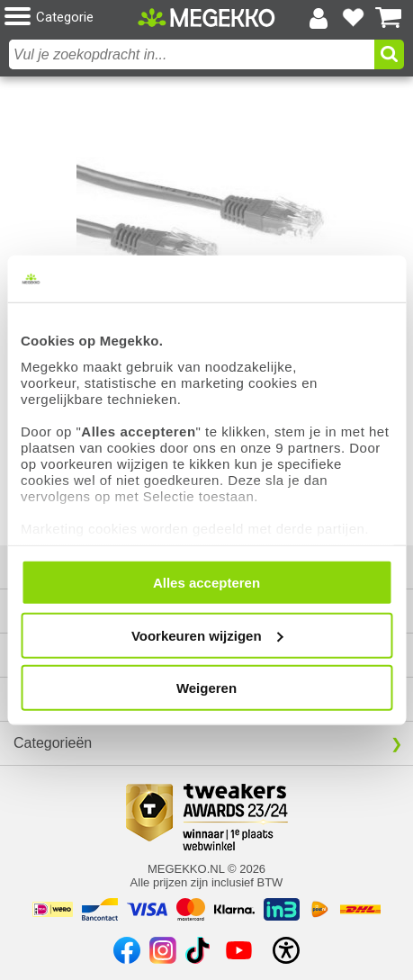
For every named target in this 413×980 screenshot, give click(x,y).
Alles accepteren (206, 583)
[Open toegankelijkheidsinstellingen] (286, 950)
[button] (71, 18)
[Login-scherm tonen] (319, 18)
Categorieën (53, 743)
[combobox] (192, 54)
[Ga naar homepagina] (206, 17)
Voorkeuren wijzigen (207, 635)
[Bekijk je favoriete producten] (354, 18)
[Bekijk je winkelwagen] (389, 18)
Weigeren (206, 688)
